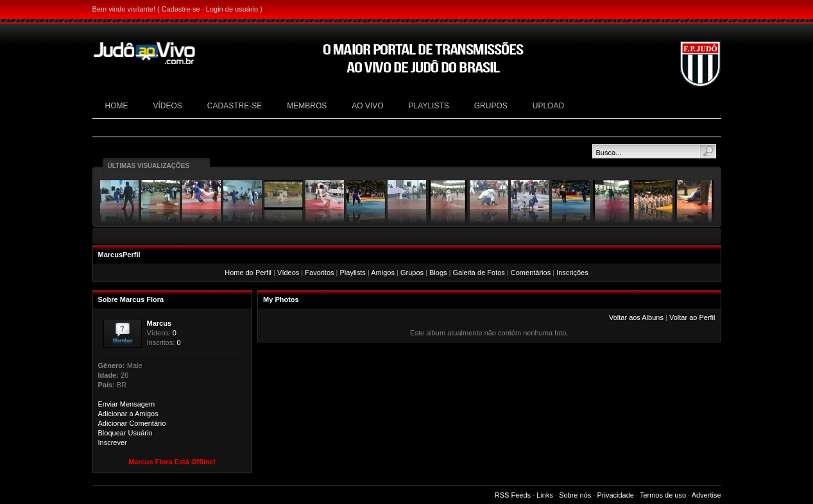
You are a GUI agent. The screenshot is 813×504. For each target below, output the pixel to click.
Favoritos (319, 273)
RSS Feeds (513, 495)
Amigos (383, 273)
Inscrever (113, 442)
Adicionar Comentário (132, 423)
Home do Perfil (248, 273)
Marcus (159, 323)
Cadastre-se (181, 9)
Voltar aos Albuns (636, 317)
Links (545, 495)
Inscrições (572, 273)
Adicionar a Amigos (128, 414)
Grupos (412, 273)
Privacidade (615, 495)
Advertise (706, 495)
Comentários (531, 273)
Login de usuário (232, 9)
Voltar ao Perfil (692, 317)
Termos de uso (663, 495)
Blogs (438, 273)
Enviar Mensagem (127, 404)
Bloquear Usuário (125, 433)
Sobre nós (575, 495)
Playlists (353, 273)
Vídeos (288, 273)
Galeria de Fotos (479, 273)
